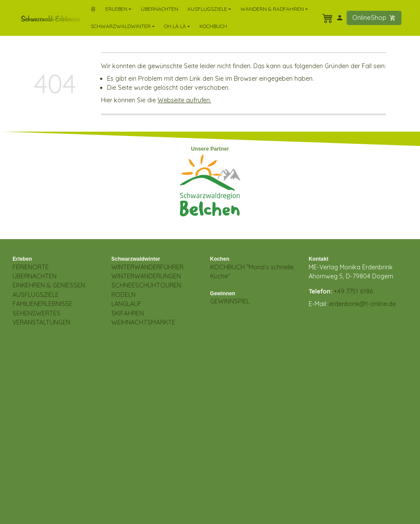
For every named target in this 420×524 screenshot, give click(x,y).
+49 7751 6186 (354, 291)
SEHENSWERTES (36, 313)
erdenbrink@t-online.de (362, 304)
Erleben (22, 259)
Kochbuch (213, 26)
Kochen (220, 259)
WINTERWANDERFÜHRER (147, 267)
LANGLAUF (126, 304)
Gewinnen (223, 294)
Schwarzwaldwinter (136, 259)
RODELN (123, 295)
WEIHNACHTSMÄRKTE (143, 322)
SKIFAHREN (128, 313)
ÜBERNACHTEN (35, 276)
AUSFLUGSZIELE (36, 295)
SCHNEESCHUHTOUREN (146, 285)
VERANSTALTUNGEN (41, 322)
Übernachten (159, 9)
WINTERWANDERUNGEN (146, 276)
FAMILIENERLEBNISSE (43, 304)
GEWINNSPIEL (230, 301)
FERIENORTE (31, 267)
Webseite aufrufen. (184, 100)
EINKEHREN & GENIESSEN (49, 285)
